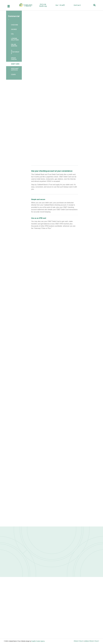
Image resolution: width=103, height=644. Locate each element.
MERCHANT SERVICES (15, 69)
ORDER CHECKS (14, 59)
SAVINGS (14, 29)
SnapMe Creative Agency (38, 641)
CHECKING (15, 25)
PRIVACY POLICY (79, 641)
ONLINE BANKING (14, 45)
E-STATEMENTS (15, 52)
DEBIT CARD (15, 64)
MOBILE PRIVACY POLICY (92, 641)
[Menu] (9, 6)
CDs (12, 34)
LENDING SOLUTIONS (15, 39)
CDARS (13, 74)
